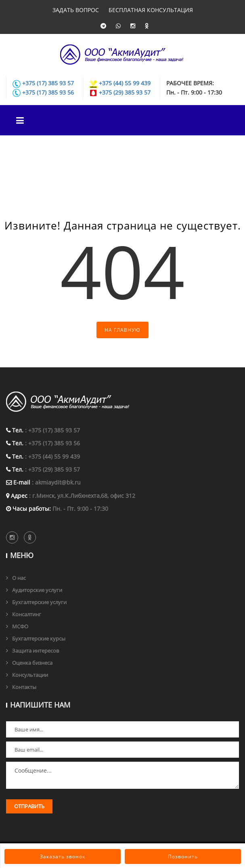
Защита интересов (36, 651)
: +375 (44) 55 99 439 (52, 456)
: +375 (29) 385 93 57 (52, 469)
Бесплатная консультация (151, 10)
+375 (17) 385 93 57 (48, 83)
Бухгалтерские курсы (39, 638)
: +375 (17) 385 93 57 (52, 430)
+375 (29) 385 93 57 (125, 92)
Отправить (29, 806)
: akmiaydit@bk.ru (56, 482)
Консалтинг (27, 614)
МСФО (20, 626)
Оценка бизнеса (32, 663)
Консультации (30, 675)
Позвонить (183, 856)
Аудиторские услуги (37, 590)
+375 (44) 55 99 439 (125, 83)
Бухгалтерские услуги (39, 602)
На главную (122, 330)
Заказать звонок (63, 856)
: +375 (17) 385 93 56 (52, 443)
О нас (19, 578)
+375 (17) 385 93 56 (48, 92)
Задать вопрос (76, 10)
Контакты (24, 687)
